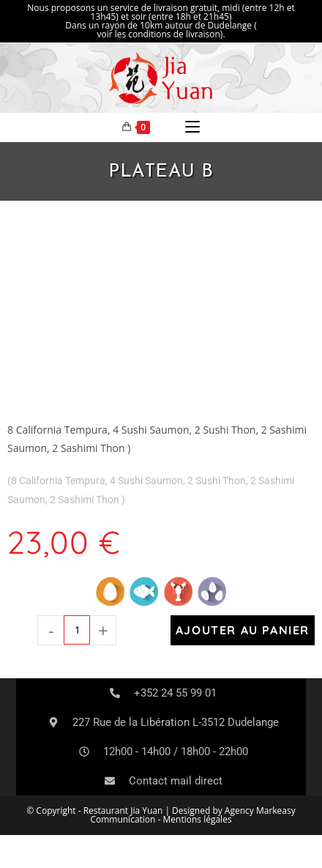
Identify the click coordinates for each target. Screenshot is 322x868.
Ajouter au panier (243, 630)
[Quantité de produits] (77, 630)
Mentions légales (198, 819)
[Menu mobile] (192, 127)
